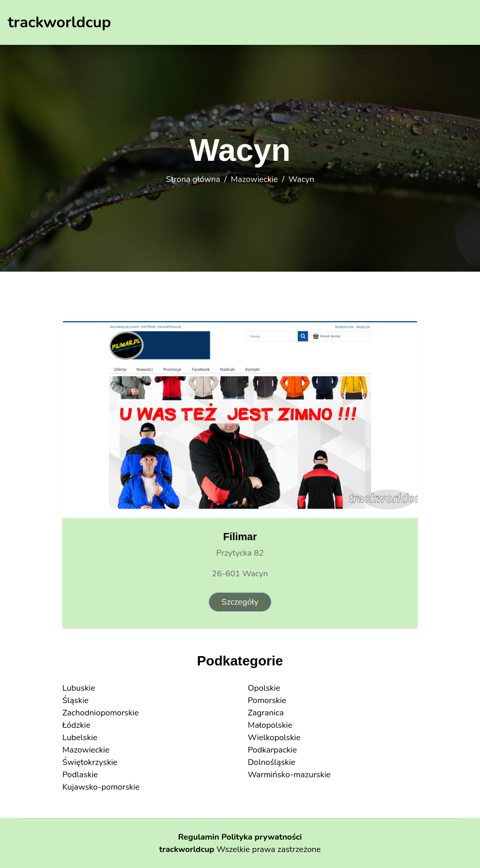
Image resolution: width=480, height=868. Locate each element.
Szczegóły (240, 602)
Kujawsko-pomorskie (101, 787)
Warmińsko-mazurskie (289, 775)
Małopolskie (270, 725)
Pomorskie (267, 700)
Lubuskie (79, 688)
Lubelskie (80, 738)
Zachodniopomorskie (101, 713)
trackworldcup (187, 849)
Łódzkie (76, 725)
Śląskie (75, 700)
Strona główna (193, 179)
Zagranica (266, 713)
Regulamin (199, 837)
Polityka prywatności (262, 837)
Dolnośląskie (271, 762)
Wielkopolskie (274, 738)
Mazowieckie (254, 179)
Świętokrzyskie (90, 762)
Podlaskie (80, 775)
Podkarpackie (272, 750)
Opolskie (264, 688)
